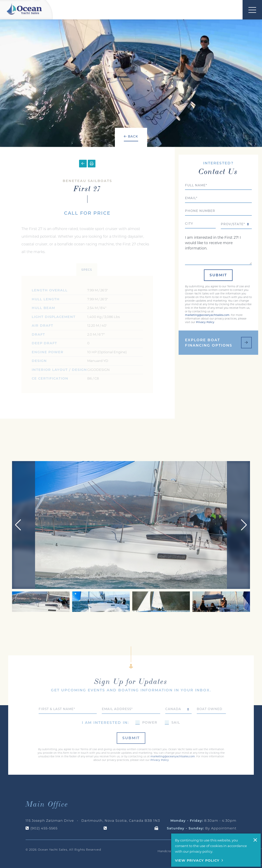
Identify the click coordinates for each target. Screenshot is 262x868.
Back (131, 136)
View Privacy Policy (197, 860)
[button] (244, 503)
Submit (218, 255)
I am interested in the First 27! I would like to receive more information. (218, 229)
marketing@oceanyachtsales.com (207, 295)
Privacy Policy (205, 302)
